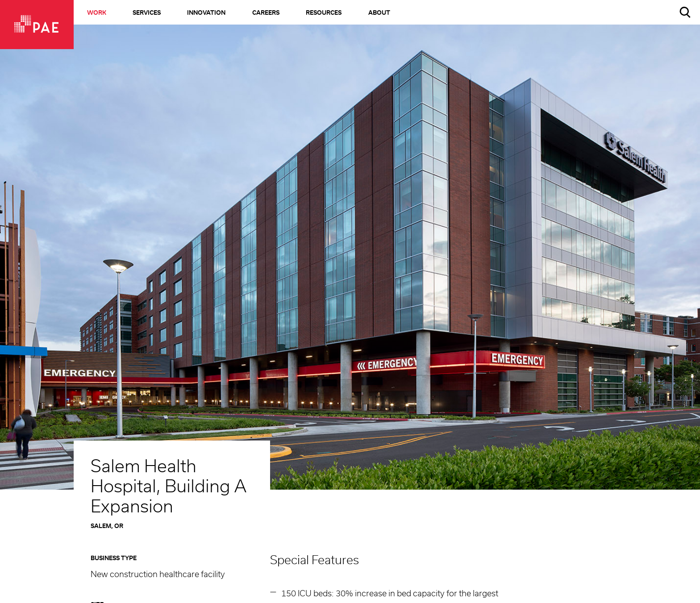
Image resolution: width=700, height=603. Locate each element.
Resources (324, 13)
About (379, 13)
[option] (350, 268)
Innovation (206, 13)
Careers (266, 13)
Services (147, 13)
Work (97, 13)
